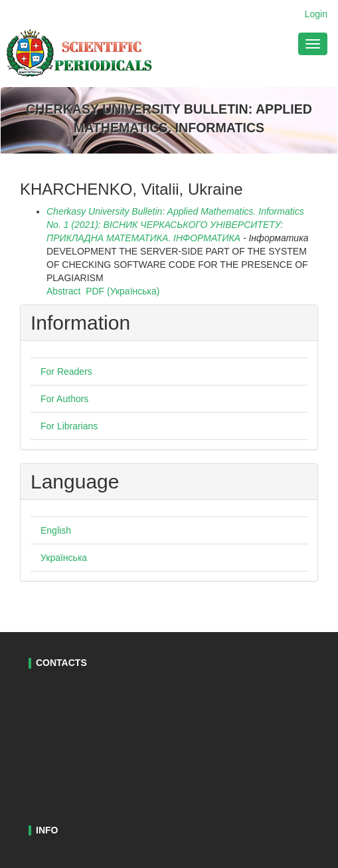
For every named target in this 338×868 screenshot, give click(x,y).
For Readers (66, 372)
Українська (64, 558)
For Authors (64, 399)
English (56, 530)
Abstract (63, 291)
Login (316, 14)
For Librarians (69, 426)
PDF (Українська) (123, 291)
